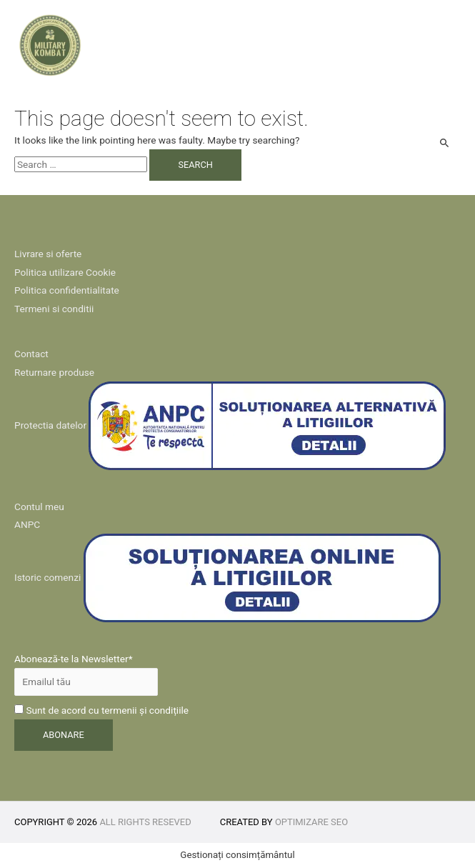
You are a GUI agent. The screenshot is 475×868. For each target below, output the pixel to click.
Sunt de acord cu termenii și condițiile (101, 710)
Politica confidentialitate (67, 290)
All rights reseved (145, 822)
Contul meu (39, 507)
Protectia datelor (50, 425)
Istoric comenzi (47, 577)
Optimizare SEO (311, 822)
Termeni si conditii (54, 309)
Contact (31, 354)
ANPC (27, 524)
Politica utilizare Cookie (65, 272)
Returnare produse (54, 372)
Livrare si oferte (48, 254)
